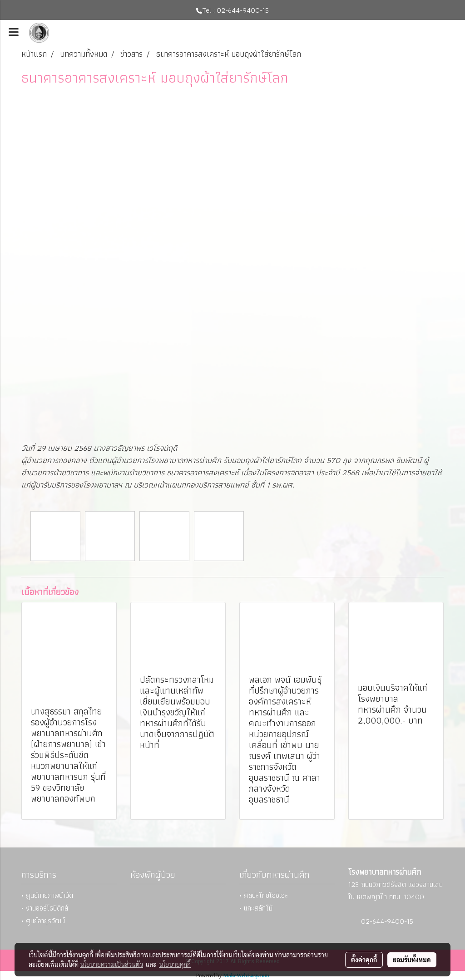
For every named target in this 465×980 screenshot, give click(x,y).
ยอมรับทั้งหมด (412, 960)
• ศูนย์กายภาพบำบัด (47, 895)
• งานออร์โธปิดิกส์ (45, 908)
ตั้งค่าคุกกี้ (364, 960)
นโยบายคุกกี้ (175, 964)
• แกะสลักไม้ (256, 908)
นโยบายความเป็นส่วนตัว (111, 964)
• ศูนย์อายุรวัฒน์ (43, 921)
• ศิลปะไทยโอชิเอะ (264, 895)
